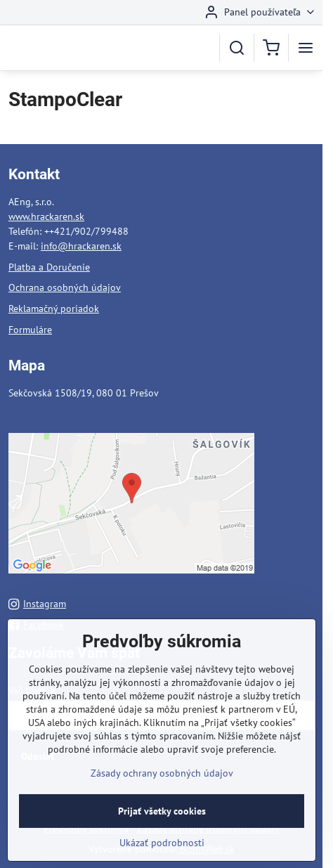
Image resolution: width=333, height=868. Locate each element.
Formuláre (30, 330)
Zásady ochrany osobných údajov (162, 787)
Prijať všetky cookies (162, 825)
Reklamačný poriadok (54, 309)
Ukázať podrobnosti (162, 857)
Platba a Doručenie (49, 267)
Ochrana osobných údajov (65, 287)
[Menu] (306, 48)
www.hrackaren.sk (46, 216)
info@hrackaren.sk (81, 246)
